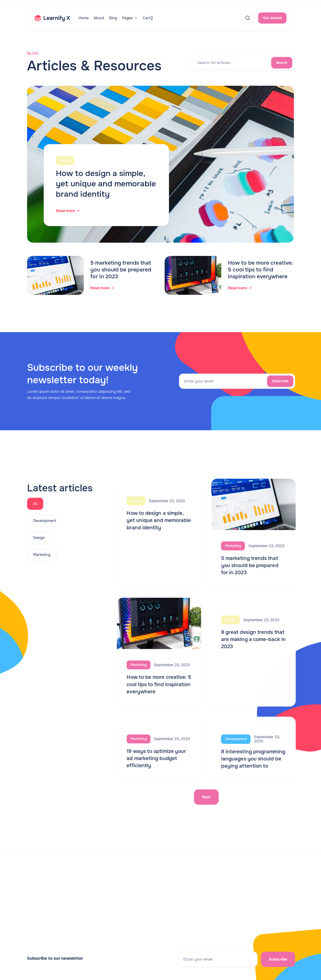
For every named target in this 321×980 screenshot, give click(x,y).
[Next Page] (206, 795)
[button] (130, 18)
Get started (272, 18)
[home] (57, 18)
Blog (113, 18)
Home (84, 18)
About (99, 18)
